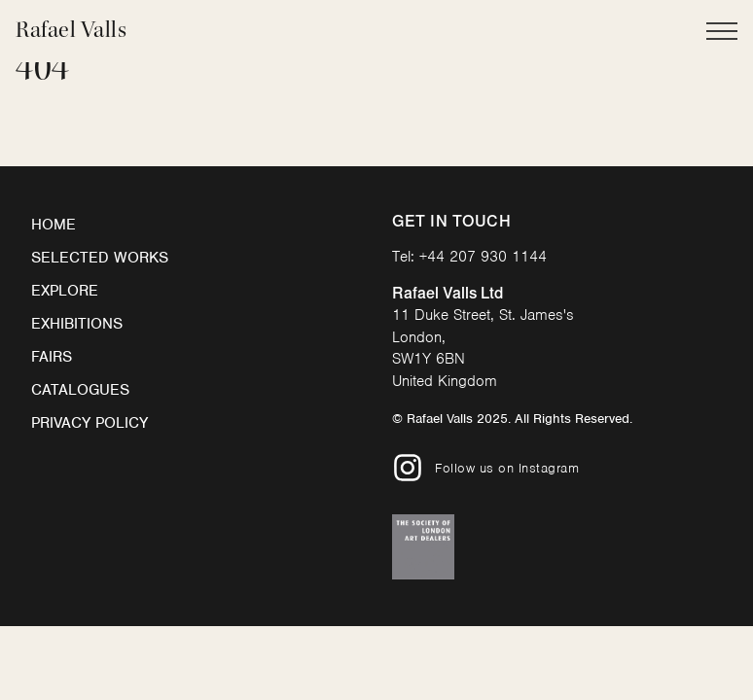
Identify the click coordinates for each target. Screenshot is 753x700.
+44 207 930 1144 (483, 257)
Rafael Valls (71, 30)
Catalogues (80, 390)
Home (54, 225)
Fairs (52, 357)
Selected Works (100, 258)
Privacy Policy (90, 423)
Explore (65, 291)
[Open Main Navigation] (722, 31)
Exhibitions (77, 324)
